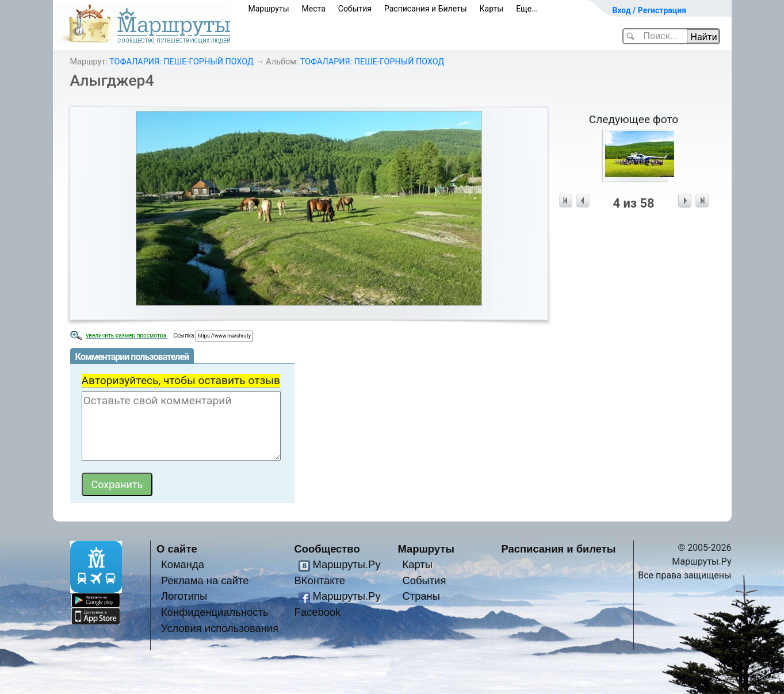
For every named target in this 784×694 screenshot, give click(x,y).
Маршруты (269, 9)
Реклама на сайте (205, 580)
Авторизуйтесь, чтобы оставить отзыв (181, 380)
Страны (421, 596)
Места (314, 9)
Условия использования (220, 628)
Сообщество (327, 549)
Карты (492, 9)
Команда (183, 564)
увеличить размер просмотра (127, 336)
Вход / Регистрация (650, 10)
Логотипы (184, 596)
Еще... (527, 9)
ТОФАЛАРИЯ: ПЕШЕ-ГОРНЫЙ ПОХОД (181, 62)
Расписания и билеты (559, 549)
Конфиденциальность (215, 612)
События (355, 9)
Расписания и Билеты (426, 9)
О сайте (177, 549)
